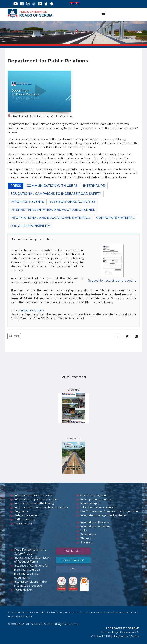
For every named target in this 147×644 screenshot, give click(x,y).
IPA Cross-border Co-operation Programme (109, 511)
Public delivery (24, 590)
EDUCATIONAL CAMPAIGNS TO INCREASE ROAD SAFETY (56, 194)
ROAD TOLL (73, 551)
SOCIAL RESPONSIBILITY (30, 226)
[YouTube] (16, 4)
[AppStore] (46, 4)
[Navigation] (103, 13)
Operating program (93, 495)
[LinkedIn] (40, 4)
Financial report (90, 503)
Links (84, 530)
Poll (73, 569)
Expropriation (23, 523)
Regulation (22, 511)
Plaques (86, 538)
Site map (86, 542)
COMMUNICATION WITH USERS (52, 186)
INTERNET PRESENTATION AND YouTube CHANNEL (53, 210)
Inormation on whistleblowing (34, 503)
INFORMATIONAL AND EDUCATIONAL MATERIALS (50, 218)
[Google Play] (52, 4)
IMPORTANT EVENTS (27, 202)
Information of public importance (36, 499)
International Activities (95, 526)
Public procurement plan (97, 499)
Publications (88, 534)
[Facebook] (22, 4)
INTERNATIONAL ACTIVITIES (73, 202)
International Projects (95, 522)
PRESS (16, 186)
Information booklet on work (33, 495)
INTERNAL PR (94, 186)
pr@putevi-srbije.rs (32, 310)
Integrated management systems (103, 515)
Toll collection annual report (98, 507)
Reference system (27, 515)
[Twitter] (34, 4)
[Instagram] (28, 4)
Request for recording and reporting (112, 281)
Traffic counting (25, 519)
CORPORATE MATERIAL (115, 218)
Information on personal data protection (41, 507)
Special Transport (73, 560)
